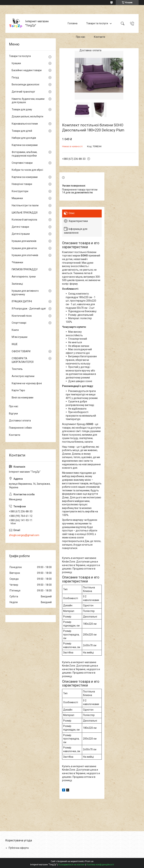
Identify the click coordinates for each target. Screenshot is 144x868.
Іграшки (16, 63)
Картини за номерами (25, 145)
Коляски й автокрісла (24, 220)
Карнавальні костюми (25, 124)
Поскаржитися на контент (72, 865)
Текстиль (17, 369)
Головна (73, 23)
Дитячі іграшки (21, 234)
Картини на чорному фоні (27, 383)
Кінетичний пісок (22, 316)
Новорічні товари (22, 184)
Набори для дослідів (24, 138)
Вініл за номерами (22, 398)
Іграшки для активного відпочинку (25, 293)
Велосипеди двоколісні (25, 84)
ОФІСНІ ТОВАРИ (21, 351)
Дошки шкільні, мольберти (27, 116)
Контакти (100, 37)
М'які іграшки (20, 337)
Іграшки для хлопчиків (25, 255)
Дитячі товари (20, 227)
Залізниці (17, 284)
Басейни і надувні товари (27, 70)
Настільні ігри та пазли (25, 205)
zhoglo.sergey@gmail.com (24, 535)
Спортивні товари (22, 163)
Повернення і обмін (20, 428)
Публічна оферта (19, 848)
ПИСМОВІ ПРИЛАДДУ (25, 269)
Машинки (17, 198)
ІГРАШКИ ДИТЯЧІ (22, 301)
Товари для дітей (22, 131)
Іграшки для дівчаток (24, 248)
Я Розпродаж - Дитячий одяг (29, 309)
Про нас (81, 37)
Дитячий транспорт (23, 92)
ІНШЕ (15, 344)
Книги (15, 330)
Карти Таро (18, 390)
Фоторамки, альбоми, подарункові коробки (24, 154)
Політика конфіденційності (100, 865)
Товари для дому (22, 109)
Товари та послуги (97, 23)
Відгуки (13, 414)
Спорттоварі (19, 323)
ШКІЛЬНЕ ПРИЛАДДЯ (25, 213)
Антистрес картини (23, 376)
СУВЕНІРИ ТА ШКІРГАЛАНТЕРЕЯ (23, 360)
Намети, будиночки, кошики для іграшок (28, 101)
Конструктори (20, 191)
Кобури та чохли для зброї (27, 170)
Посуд (15, 77)
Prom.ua (89, 861)
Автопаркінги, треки (24, 277)
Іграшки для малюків (24, 241)
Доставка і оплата (90, 50)
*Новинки (17, 262)
